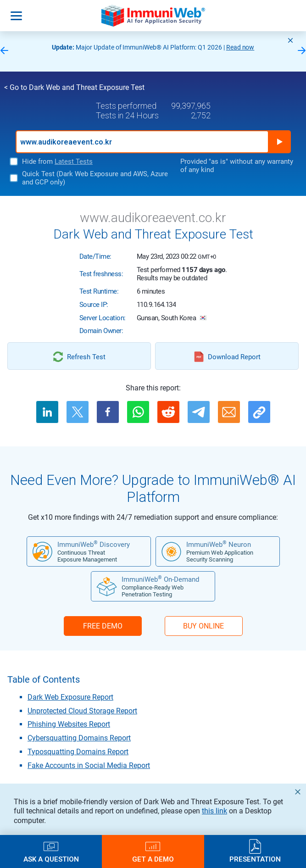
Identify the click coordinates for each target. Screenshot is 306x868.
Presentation (255, 859)
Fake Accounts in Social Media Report (89, 765)
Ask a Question (51, 859)
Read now (240, 47)
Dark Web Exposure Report (70, 697)
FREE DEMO (103, 626)
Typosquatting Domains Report (78, 752)
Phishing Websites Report (69, 724)
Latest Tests (74, 161)
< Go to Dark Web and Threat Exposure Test (74, 87)
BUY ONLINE (203, 626)
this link (214, 811)
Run (279, 142)
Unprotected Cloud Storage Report (82, 711)
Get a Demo (153, 859)
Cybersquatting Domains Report (79, 738)
